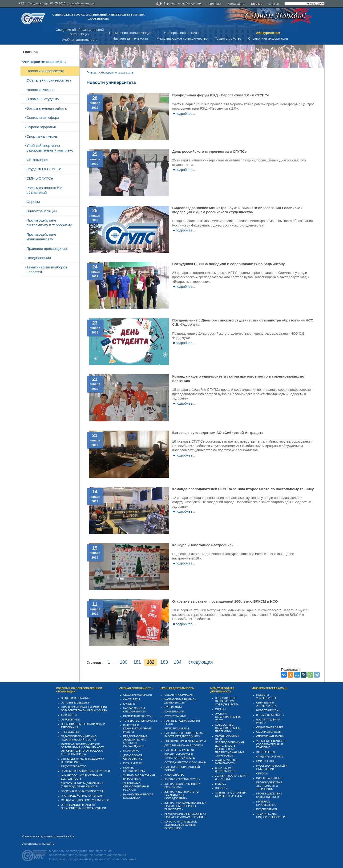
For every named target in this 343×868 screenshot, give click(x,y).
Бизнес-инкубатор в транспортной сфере (180, 756)
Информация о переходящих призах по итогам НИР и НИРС (186, 815)
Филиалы (214, 4)
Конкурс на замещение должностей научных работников (181, 825)
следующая (201, 662)
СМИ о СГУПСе (40, 178)
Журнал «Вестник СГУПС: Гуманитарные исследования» (182, 795)
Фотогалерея (37, 160)
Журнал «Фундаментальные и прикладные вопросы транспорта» (186, 806)
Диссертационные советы (184, 745)
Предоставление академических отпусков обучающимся (135, 741)
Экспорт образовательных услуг (228, 717)
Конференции (174, 712)
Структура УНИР (176, 716)
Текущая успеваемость (140, 721)
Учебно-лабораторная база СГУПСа (139, 777)
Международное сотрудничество (182, 38)
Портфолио (131, 751)
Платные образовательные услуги (85, 771)
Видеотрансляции (42, 211)
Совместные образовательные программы (228, 728)
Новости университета (46, 71)
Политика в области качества (82, 791)
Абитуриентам (268, 33)
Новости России (40, 90)
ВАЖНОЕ (221, 784)
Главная (30, 52)
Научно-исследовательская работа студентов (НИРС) (185, 735)
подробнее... (186, 114)
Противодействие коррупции (82, 796)
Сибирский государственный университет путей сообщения (99, 16)
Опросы (33, 202)
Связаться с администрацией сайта (48, 836)
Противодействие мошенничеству (41, 237)
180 (124, 662)
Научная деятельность (130, 38)
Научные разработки (179, 750)
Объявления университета (49, 80)
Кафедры (129, 704)
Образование (70, 720)
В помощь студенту (43, 99)
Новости (221, 788)
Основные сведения (76, 703)
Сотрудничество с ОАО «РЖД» (186, 762)
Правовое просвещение (47, 249)
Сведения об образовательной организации (79, 690)
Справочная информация (268, 38)
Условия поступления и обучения (231, 777)
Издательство (174, 775)
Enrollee (257, 4)
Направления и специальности (135, 710)
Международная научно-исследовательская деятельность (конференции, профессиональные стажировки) (230, 746)
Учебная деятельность (80, 40)
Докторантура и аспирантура (185, 741)
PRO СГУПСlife (133, 763)
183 (164, 662)
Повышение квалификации (130, 33)
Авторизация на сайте (38, 844)
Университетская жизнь (182, 33)
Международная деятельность (222, 690)
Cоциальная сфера (43, 117)
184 (178, 662)
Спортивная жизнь (42, 136)
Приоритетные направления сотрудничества (227, 701)
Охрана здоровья (41, 127)
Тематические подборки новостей (47, 269)
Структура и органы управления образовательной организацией (84, 709)
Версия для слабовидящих (179, 4)
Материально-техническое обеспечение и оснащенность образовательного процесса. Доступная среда (83, 749)
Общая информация (75, 698)
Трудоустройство (228, 38)
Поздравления (39, 258)
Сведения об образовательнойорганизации (80, 32)
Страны (220, 709)
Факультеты (132, 699)
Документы (69, 715)
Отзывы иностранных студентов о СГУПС (231, 794)
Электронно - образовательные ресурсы (136, 787)
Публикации (173, 707)
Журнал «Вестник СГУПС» (182, 779)
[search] (305, 4)
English (274, 4)
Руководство (70, 732)
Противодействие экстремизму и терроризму (49, 223)
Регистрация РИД (177, 728)
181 (137, 662)
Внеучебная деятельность (225, 769)
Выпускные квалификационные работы (138, 728)
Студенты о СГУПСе (44, 169)
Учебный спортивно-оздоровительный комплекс (50, 148)
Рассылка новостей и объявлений (44, 190)
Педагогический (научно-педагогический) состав (79, 738)
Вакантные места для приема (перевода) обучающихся (82, 785)
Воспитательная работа (47, 108)
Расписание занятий (138, 716)
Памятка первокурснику (134, 769)
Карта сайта (236, 4)
